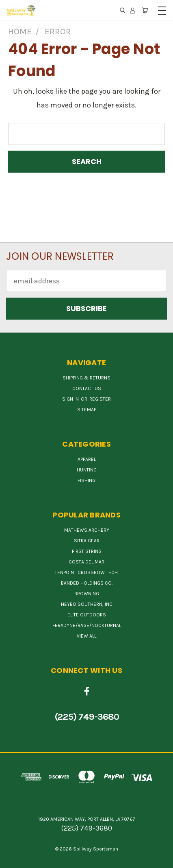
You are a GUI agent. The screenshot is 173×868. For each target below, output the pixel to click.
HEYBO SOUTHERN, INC (87, 604)
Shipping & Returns (86, 378)
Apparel (87, 459)
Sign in (71, 399)
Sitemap (87, 410)
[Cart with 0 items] (145, 10)
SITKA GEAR (87, 541)
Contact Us (87, 388)
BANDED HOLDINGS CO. (87, 583)
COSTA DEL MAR (86, 562)
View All (86, 636)
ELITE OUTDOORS (87, 615)
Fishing (86, 480)
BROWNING (87, 594)
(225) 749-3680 (87, 717)
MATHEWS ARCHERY (87, 530)
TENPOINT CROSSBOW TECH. (87, 572)
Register (100, 399)
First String (87, 551)
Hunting (87, 470)
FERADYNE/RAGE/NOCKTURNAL (87, 625)
